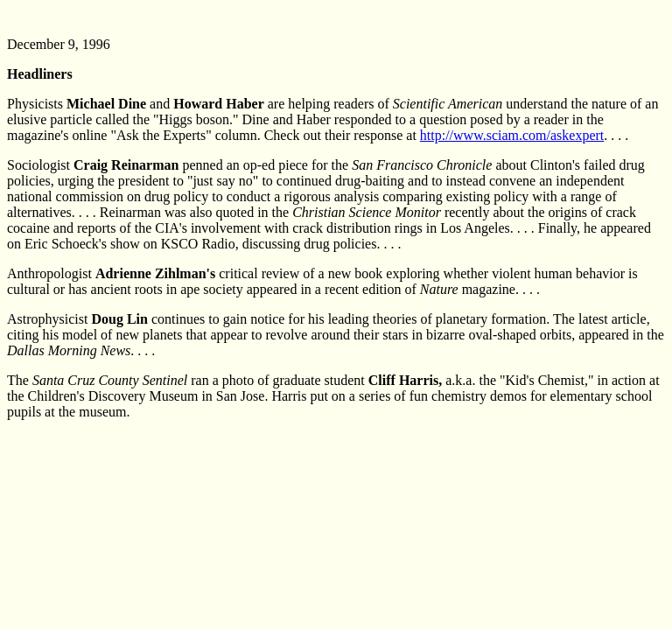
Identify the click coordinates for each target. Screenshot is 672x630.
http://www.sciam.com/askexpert (512, 135)
